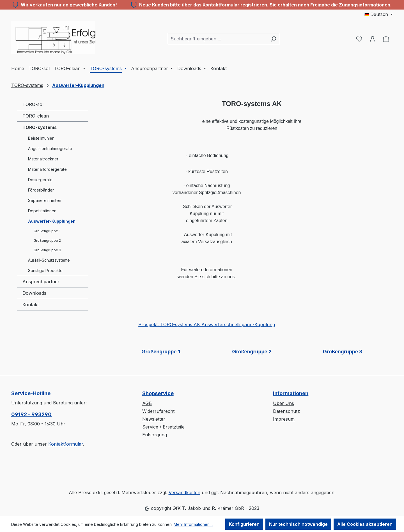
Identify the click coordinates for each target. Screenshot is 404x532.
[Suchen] (273, 39)
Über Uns (284, 403)
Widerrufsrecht (158, 411)
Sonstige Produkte (45, 270)
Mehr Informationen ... (193, 524)
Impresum (284, 419)
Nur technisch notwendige (298, 524)
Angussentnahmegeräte (50, 148)
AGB (147, 403)
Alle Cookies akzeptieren (365, 524)
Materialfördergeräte (47, 169)
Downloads (34, 293)
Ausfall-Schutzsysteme (49, 260)
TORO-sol (33, 104)
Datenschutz (286, 411)
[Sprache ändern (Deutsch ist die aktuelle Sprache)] (379, 14)
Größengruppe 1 (47, 231)
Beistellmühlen (41, 138)
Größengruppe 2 (47, 240)
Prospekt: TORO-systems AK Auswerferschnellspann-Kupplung (207, 324)
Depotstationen (42, 211)
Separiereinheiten (45, 200)
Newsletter (154, 419)
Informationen (291, 393)
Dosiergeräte (40, 180)
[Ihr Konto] (373, 39)
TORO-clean (36, 116)
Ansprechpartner (41, 282)
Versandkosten (184, 492)
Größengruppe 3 (47, 250)
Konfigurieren (244, 524)
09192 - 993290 (31, 414)
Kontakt (31, 305)
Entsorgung (155, 435)
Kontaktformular (66, 444)
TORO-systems (40, 127)
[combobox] (217, 39)
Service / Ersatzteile (163, 427)
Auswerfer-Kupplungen (52, 221)
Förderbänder (41, 190)
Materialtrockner (43, 159)
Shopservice (158, 393)
